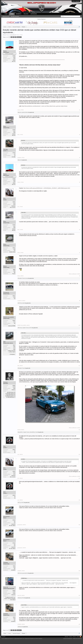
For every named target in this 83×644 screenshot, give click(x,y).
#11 (79, 366)
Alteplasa (21, 627)
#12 (79, 430)
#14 (79, 478)
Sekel (20, 598)
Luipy (27, 278)
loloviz (5, 266)
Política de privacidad (77, 639)
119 (15, 154)
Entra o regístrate (76, 1)
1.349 (14, 249)
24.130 (14, 387)
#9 (80, 301)
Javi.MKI (6, 149)
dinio (5, 126)
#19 (79, 595)
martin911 (21, 432)
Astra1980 (32, 432)
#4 (80, 182)
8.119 (14, 203)
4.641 (14, 131)
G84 (4, 342)
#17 (79, 548)
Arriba (78, 637)
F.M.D (5, 244)
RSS (80, 637)
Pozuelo (14, 274)
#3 (80, 158)
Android (5, 382)
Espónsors (34, 14)
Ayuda (71, 637)
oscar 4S (6, 587)
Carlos (18, 35)
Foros (12, 14)
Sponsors (67, 637)
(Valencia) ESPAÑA (12, 326)
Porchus (20, 328)
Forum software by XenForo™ (13, 639)
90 (15, 451)
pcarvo (20, 112)
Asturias (14, 134)
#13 (79, 454)
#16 (79, 525)
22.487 (14, 592)
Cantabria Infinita (12, 252)
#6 (80, 230)
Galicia (14, 60)
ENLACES (26, 14)
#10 (79, 325)
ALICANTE (13, 570)
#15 (79, 500)
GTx (4, 199)
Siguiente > (19, 37)
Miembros (19, 14)
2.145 (14, 297)
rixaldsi (23, 303)
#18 (79, 571)
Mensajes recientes (15, 16)
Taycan (8, 35)
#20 (79, 624)
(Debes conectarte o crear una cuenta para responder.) (69, 630)
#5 (80, 207)
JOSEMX (6, 563)
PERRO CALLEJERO (9, 317)
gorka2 (23, 112)
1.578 (14, 567)
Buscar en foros (6, 16)
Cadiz (14, 349)
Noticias (74, 637)
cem (4, 446)
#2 (80, 135)
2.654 (14, 271)
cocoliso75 (6, 292)
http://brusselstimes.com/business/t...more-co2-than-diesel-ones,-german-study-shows (45, 106)
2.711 (14, 322)
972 (15, 521)
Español (4, 637)
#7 (80, 253)
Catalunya (13, 390)
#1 (80, 110)
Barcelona (13, 206)
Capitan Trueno (22, 278)
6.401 (14, 347)
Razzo (27, 112)
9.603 (14, 57)
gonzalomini (6, 517)
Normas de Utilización (68, 639)
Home (6, 14)
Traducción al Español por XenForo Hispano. (34, 639)
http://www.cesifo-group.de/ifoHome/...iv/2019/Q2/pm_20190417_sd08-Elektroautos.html (47, 188)
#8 (80, 276)
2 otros (36, 432)
